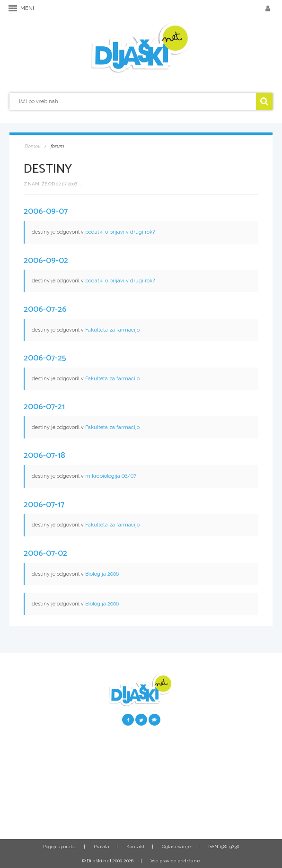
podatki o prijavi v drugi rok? (120, 232)
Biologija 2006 (102, 574)
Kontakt (136, 846)
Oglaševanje (176, 846)
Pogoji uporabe (60, 846)
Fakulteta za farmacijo (112, 330)
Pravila (101, 846)
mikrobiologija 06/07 (111, 476)
